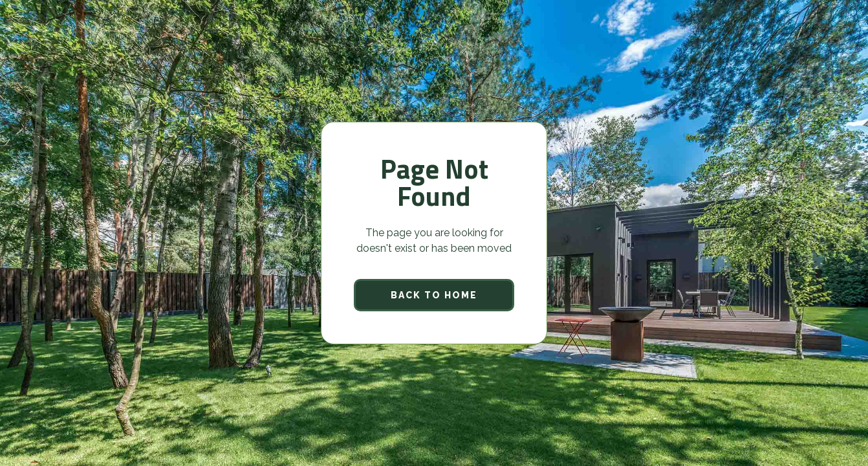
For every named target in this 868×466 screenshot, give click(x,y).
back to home (434, 295)
